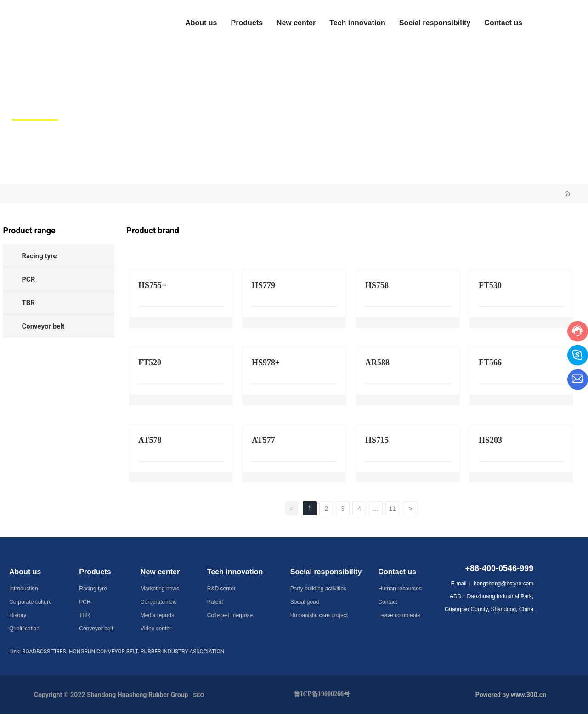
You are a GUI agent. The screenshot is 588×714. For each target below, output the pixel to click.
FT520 (150, 363)
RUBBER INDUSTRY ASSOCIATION (182, 652)
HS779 (263, 285)
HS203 (490, 440)
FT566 (490, 363)
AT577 (263, 440)
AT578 (150, 440)
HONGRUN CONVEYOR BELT (103, 652)
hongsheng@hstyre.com (503, 584)
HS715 (377, 440)
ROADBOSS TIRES (44, 652)
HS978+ (266, 363)
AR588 (377, 363)
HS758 (377, 285)
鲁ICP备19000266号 (322, 694)
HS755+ (152, 285)
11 (392, 509)
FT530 (490, 285)
